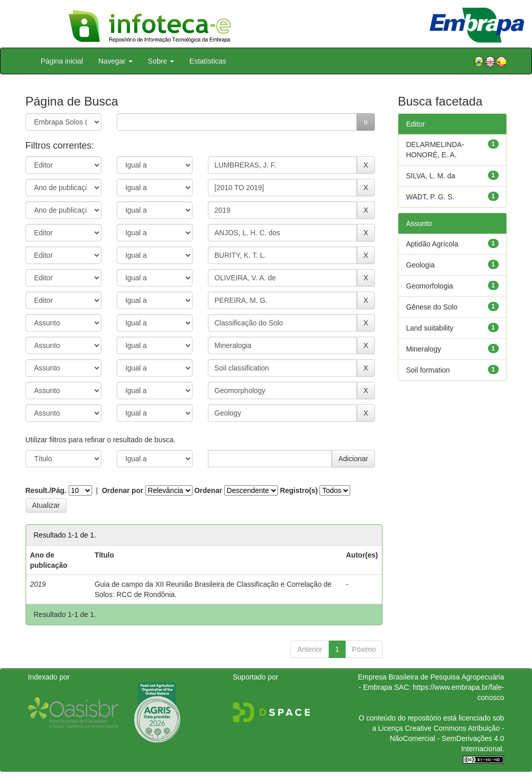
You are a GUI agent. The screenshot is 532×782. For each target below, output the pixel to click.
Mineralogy (423, 349)
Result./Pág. (46, 490)
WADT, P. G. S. (430, 197)
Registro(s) (299, 490)
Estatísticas (208, 61)
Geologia (420, 265)
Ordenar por (123, 490)
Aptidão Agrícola (432, 244)
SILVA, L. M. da (431, 176)
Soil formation (428, 370)
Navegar (115, 61)
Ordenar (208, 490)
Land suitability (430, 328)
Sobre (161, 61)
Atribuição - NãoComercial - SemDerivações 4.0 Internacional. (447, 738)
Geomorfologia (430, 286)
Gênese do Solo (432, 307)
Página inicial (62, 61)
